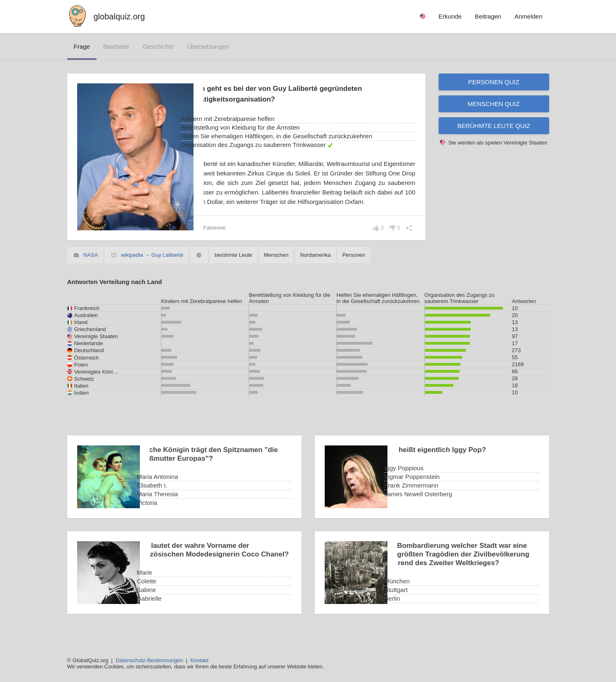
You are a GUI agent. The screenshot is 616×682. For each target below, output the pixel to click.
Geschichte (158, 46)
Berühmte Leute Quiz (494, 126)
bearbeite (116, 46)
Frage (82, 46)
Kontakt (199, 660)
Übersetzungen (208, 46)
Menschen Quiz (494, 104)
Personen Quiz (493, 82)
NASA (91, 264)
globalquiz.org (119, 17)
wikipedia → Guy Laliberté (152, 264)
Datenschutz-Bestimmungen (149, 660)
